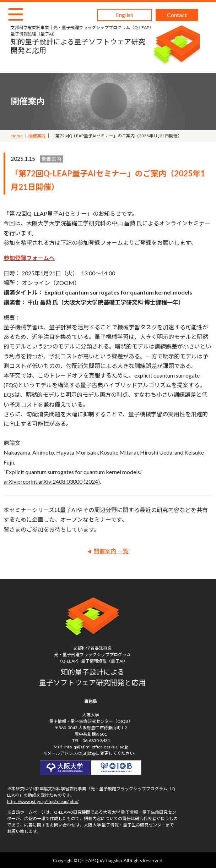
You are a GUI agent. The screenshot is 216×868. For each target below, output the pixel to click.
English (125, 15)
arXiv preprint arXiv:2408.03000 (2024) (52, 481)
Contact (177, 15)
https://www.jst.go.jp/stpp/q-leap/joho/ (43, 801)
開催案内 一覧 (111, 551)
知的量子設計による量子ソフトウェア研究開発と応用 (81, 39)
